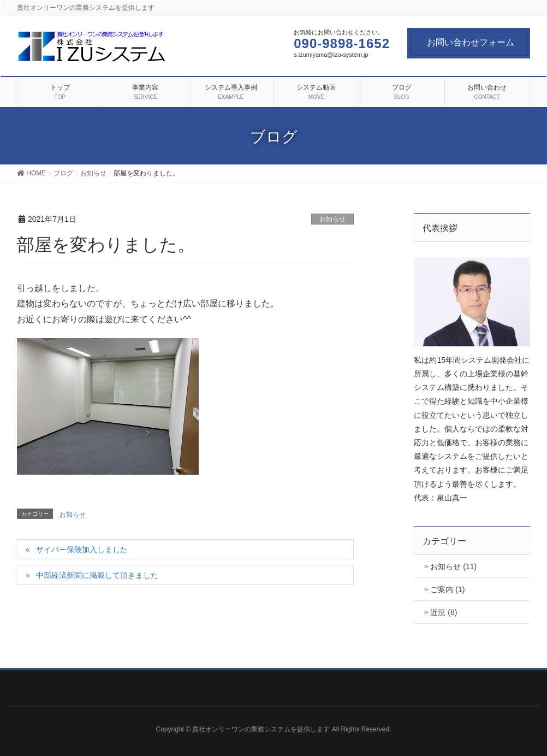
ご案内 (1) (447, 589)
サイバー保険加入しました (82, 550)
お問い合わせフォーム (471, 42)
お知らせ (332, 219)
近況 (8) (444, 612)
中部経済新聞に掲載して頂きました (97, 575)
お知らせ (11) (453, 566)
